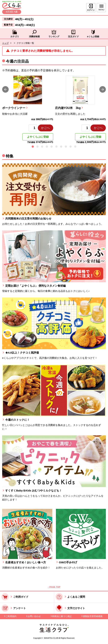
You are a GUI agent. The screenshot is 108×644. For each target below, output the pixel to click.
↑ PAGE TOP (54, 587)
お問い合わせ (34, 616)
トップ (5, 43)
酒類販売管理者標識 (93, 616)
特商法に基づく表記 (62, 616)
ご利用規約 (11, 616)
